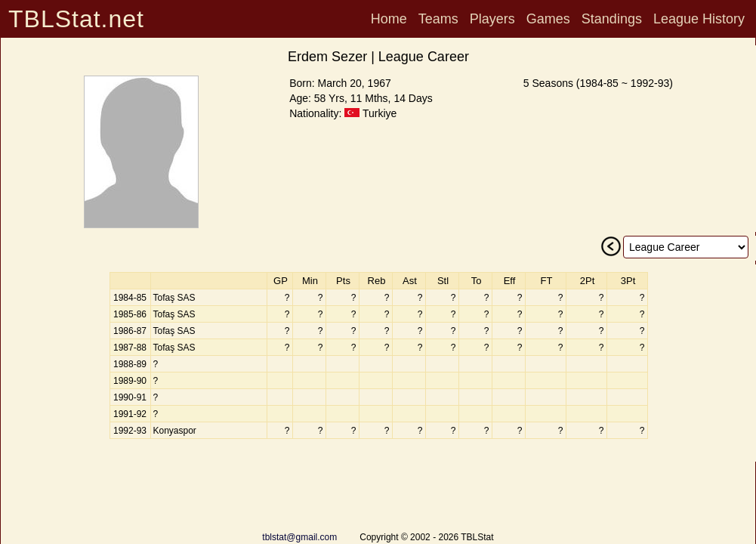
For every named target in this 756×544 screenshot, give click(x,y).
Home (389, 19)
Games (548, 19)
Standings (612, 19)
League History (699, 19)
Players (492, 19)
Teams (438, 19)
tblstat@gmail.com (299, 537)
